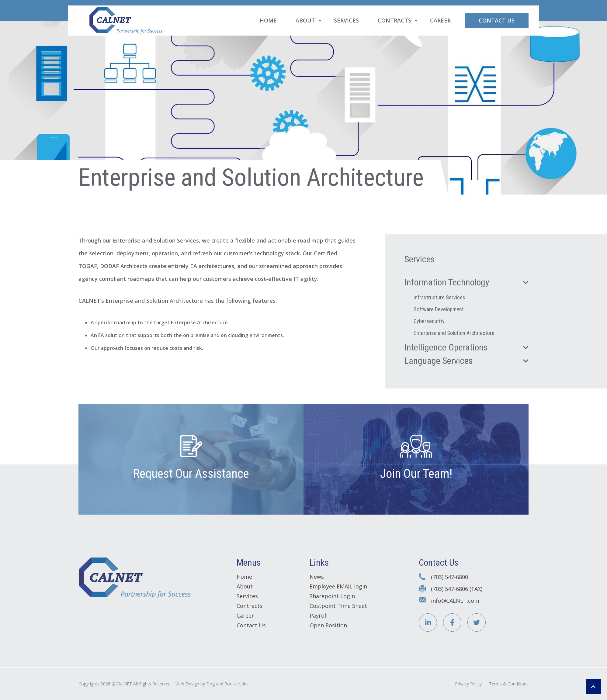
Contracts (394, 20)
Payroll (319, 616)
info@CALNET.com (455, 601)
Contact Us (497, 20)
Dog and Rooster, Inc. (228, 684)
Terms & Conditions (509, 684)
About (305, 20)
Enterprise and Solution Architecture (454, 333)
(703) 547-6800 (449, 577)
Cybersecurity (429, 321)
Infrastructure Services (439, 297)
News (317, 577)
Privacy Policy (468, 684)
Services (346, 20)
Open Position (328, 625)
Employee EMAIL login (338, 586)
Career (440, 20)
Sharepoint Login (332, 596)
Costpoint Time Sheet (338, 606)
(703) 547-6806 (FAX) (457, 589)
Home (268, 20)
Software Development (439, 309)
